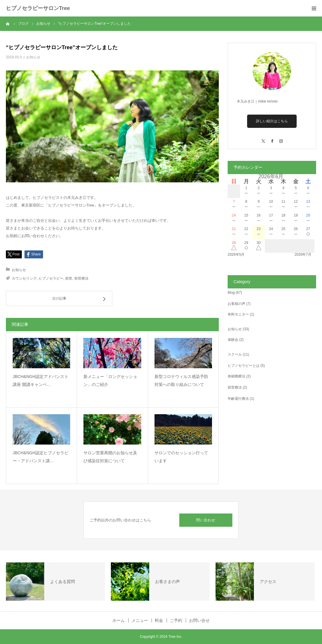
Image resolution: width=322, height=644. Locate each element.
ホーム (119, 620)
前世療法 (81, 278)
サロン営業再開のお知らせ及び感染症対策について (110, 457)
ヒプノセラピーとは (244, 366)
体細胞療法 (236, 376)
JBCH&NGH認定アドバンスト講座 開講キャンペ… (41, 380)
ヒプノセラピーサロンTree (38, 8)
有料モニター (238, 314)
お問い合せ (199, 620)
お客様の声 (236, 304)
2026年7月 (303, 255)
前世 (69, 278)
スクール (235, 354)
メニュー (140, 620)
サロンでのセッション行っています (181, 457)
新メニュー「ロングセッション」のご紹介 (110, 380)
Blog (231, 293)
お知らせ (33, 57)
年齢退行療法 (238, 399)
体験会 (233, 340)
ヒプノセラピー (51, 278)
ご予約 (176, 620)
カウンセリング (24, 278)
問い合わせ (206, 520)
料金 (159, 620)
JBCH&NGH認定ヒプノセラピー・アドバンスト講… (41, 457)
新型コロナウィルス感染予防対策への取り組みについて (181, 380)
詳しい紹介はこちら (272, 121)
